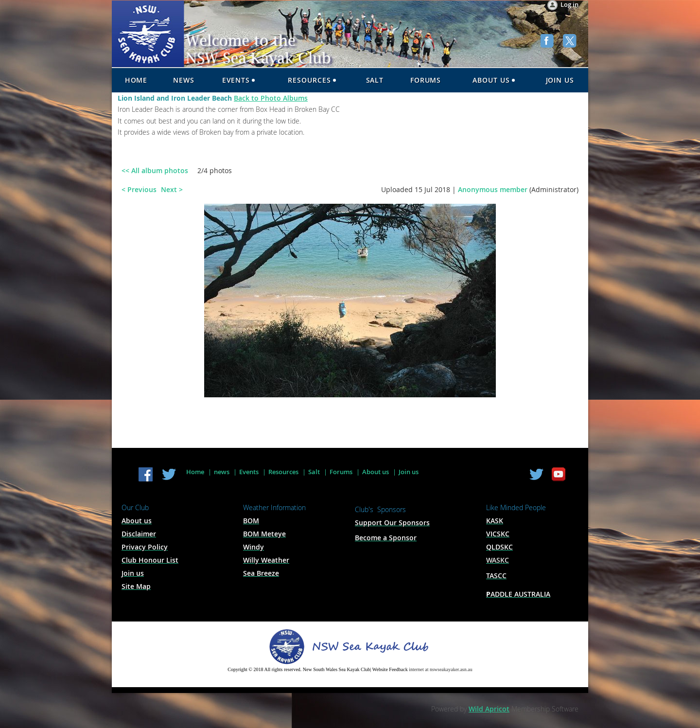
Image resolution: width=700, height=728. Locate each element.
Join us (409, 472)
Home (195, 472)
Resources (283, 472)
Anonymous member (493, 189)
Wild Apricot (489, 709)
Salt (314, 472)
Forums (341, 472)
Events (249, 472)
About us (376, 472)
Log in (569, 4)
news (222, 472)
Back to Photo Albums (271, 98)
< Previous (139, 189)
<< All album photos (155, 170)
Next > (172, 189)
